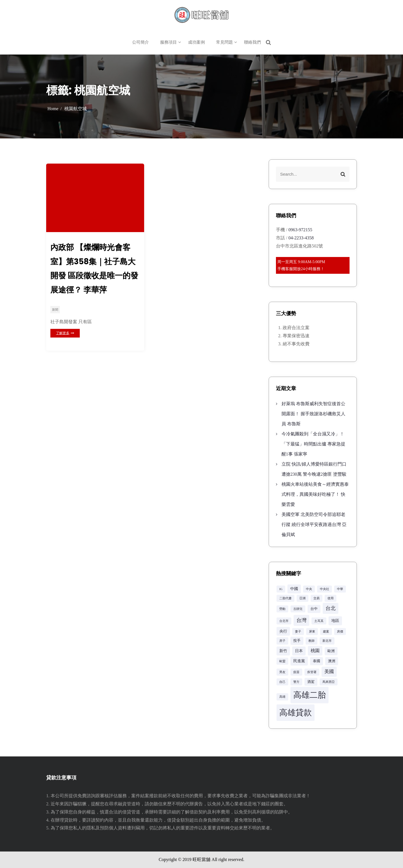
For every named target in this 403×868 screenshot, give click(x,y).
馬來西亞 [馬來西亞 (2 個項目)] (329, 682)
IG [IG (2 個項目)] (281, 589)
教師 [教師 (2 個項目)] (311, 641)
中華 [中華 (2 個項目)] (340, 589)
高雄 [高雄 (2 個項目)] (282, 697)
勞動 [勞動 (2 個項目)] (282, 609)
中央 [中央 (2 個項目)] (309, 589)
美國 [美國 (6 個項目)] (329, 672)
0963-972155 (300, 230)
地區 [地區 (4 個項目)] (335, 621)
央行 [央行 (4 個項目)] (283, 631)
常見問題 (224, 42)
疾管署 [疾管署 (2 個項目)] (312, 672)
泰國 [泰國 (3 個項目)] (317, 661)
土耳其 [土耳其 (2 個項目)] (319, 621)
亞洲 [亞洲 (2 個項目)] (303, 598)
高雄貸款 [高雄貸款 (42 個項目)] (296, 713)
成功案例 (196, 42)
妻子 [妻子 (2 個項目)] (298, 632)
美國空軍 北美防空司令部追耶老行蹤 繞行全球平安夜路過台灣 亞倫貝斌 (314, 524)
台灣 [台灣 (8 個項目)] (301, 620)
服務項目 (168, 42)
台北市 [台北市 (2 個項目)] (284, 621)
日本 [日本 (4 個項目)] (299, 651)
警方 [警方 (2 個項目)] (296, 682)
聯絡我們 (252, 42)
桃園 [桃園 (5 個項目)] (315, 651)
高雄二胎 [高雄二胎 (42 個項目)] (310, 695)
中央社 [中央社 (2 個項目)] (324, 589)
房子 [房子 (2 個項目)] (282, 641)
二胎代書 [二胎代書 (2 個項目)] (285, 598)
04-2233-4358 (301, 238)
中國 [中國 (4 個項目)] (294, 589)
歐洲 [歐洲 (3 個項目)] (331, 651)
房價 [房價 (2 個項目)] (340, 632)
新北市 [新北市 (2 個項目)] (327, 641)
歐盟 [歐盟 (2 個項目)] (282, 661)
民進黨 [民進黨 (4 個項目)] (299, 661)
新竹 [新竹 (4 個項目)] (283, 651)
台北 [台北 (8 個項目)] (331, 608)
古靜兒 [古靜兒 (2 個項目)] (298, 609)
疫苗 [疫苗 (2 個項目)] (296, 672)
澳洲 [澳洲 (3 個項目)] (332, 661)
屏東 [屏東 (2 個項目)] (312, 632)
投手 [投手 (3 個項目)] (297, 641)
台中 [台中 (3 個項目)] (314, 609)
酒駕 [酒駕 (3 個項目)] (311, 682)
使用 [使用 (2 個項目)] (331, 598)
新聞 (55, 310)
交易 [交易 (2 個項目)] (317, 598)
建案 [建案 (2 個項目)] (326, 632)
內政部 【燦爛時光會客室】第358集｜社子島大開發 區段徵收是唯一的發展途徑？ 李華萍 (94, 268)
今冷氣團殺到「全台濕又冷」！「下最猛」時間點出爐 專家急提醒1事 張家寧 (313, 444)
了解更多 (65, 333)
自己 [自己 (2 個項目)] (282, 682)
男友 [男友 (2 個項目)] (282, 672)
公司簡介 (140, 42)
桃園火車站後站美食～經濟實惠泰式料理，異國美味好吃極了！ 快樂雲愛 (315, 494)
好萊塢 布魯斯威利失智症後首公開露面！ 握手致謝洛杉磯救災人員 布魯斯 (313, 414)
